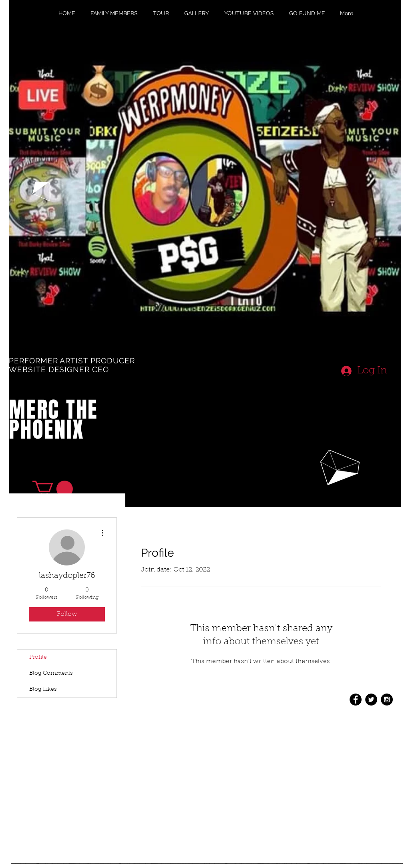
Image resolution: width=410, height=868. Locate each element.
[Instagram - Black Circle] (387, 700)
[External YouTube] (199, 440)
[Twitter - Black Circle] (371, 700)
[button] (53, 489)
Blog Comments (51, 674)
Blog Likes (43, 690)
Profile (38, 658)
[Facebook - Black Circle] (356, 700)
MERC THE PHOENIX (53, 420)
